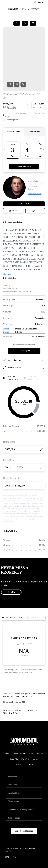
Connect (31, 737)
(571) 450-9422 (11, 830)
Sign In (39, 2)
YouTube (29, 835)
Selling (31, 726)
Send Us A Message (24, 803)
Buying (23, 726)
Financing (39, 726)
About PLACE (20, 737)
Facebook (9, 835)
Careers (36, 732)
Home (7, 726)
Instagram (19, 835)
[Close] (43, 842)
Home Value (14, 732)
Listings (15, 726)
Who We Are (26, 732)
